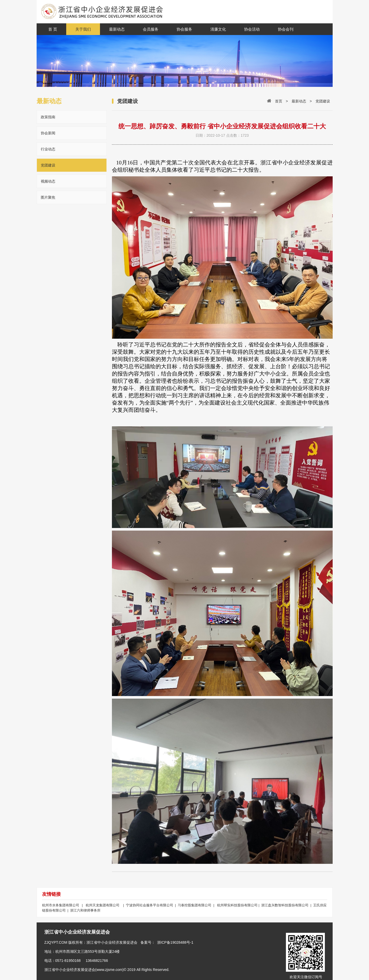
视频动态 (48, 181)
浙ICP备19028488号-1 (175, 942)
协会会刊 (286, 29)
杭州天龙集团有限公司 (103, 905)
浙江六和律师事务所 (85, 910)
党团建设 (48, 165)
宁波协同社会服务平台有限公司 (150, 905)
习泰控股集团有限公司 (195, 905)
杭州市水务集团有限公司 (61, 905)
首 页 (53, 29)
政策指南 (48, 117)
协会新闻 (48, 133)
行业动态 (48, 149)
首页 (279, 101)
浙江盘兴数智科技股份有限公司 (285, 905)
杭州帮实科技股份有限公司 (237, 905)
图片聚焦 (48, 197)
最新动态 (299, 101)
